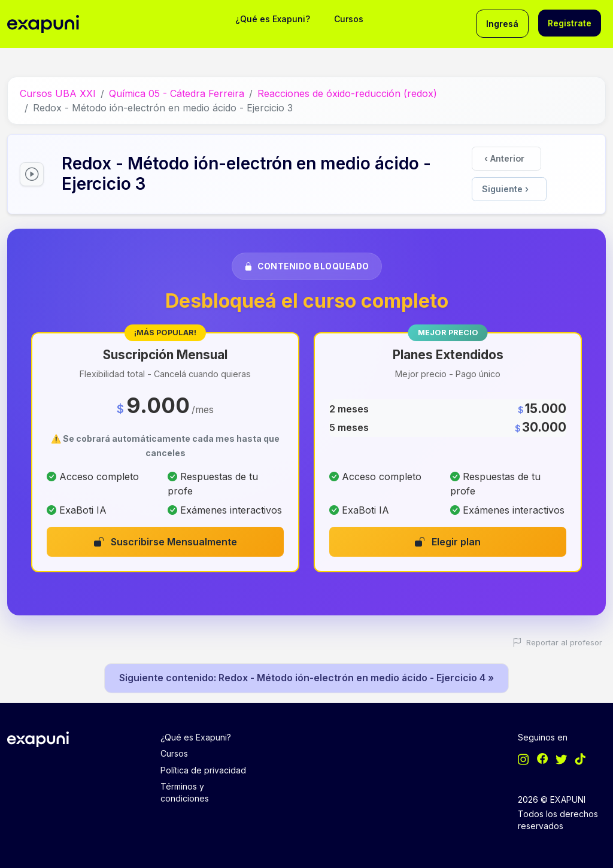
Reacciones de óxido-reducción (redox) (347, 93)
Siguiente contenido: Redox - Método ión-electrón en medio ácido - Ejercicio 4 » (307, 676)
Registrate (570, 23)
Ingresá (502, 24)
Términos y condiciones (185, 790)
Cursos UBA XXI (58, 93)
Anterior (504, 158)
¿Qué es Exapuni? (273, 19)
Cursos (349, 19)
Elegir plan (448, 539)
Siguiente (505, 187)
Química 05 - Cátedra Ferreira (177, 93)
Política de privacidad (203, 768)
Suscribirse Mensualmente (166, 539)
